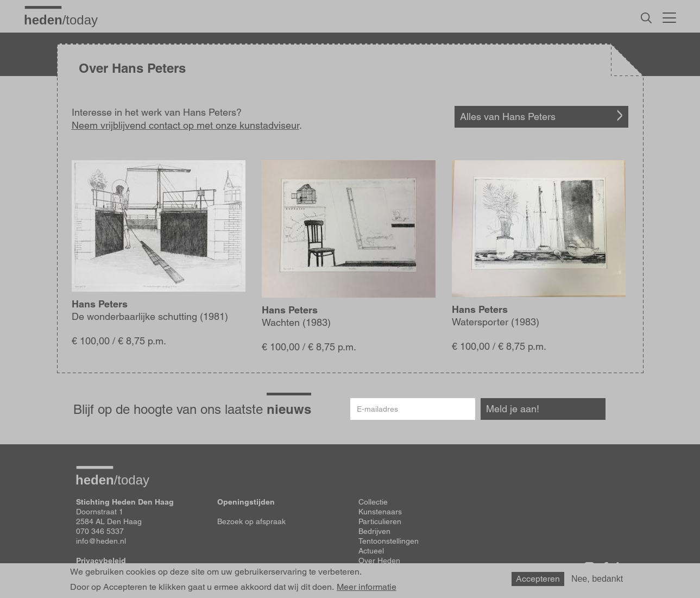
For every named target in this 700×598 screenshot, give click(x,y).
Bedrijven (374, 531)
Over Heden (379, 561)
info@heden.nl (101, 541)
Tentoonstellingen (389, 541)
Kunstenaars (380, 512)
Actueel (371, 551)
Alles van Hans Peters (508, 117)
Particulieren (380, 521)
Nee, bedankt (597, 579)
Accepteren (538, 579)
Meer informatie (367, 587)
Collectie (373, 502)
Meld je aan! (513, 409)
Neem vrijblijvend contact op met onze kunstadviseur (185, 125)
